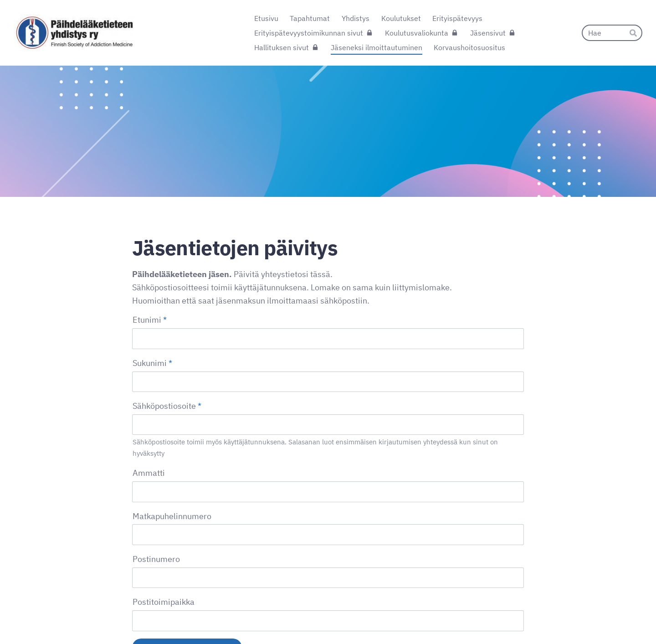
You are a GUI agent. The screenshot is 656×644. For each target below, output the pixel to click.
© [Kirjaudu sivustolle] (136, 618)
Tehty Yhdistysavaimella (494, 618)
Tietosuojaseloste (411, 618)
